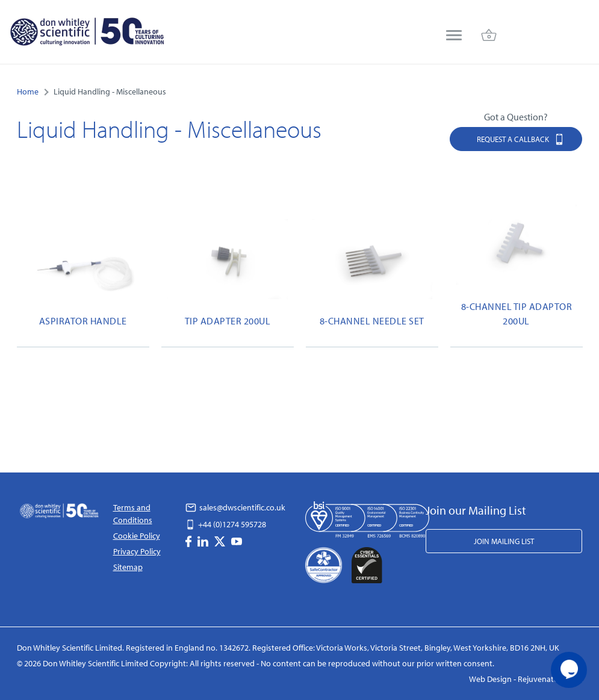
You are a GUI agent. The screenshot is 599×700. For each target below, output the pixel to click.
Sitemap (128, 567)
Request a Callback (521, 139)
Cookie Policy (137, 536)
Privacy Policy (137, 551)
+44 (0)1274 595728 (226, 524)
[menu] (454, 36)
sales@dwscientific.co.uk (235, 507)
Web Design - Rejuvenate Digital (526, 679)
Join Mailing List (504, 541)
